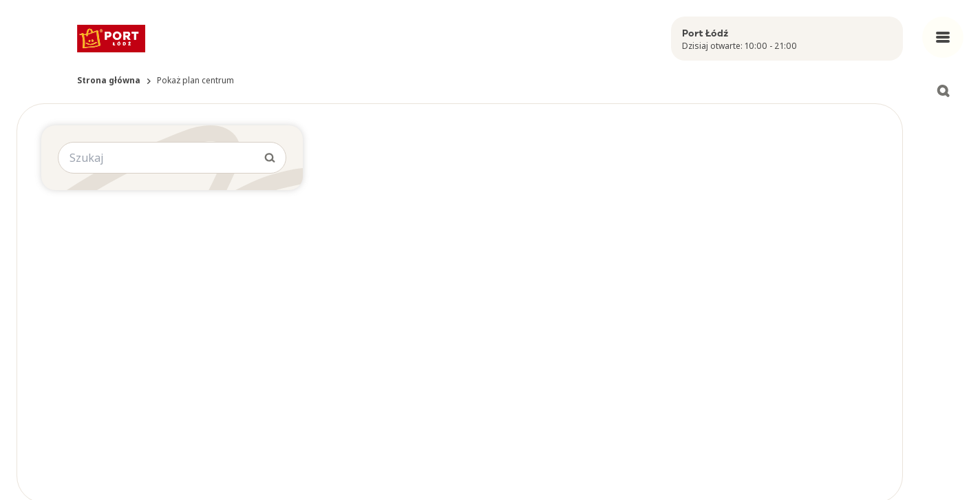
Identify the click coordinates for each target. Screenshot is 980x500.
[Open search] (943, 91)
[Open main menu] (943, 37)
